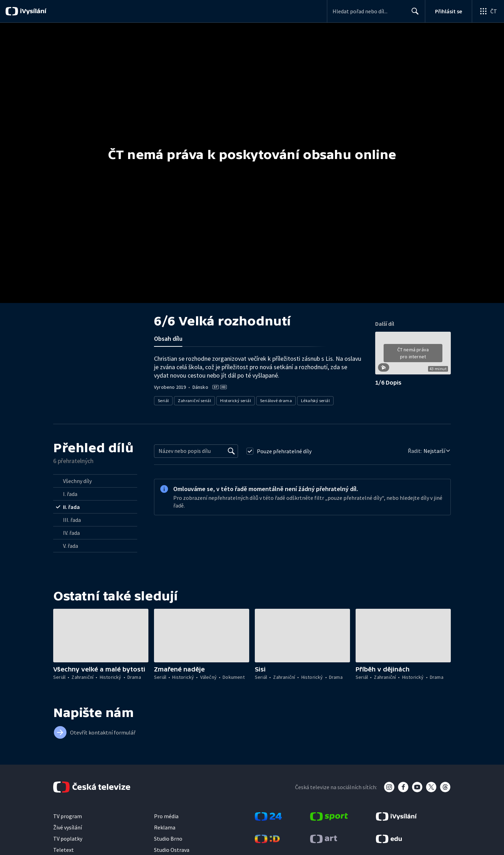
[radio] (95, 481)
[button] (413, 356)
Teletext (64, 850)
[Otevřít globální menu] (488, 11)
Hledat (413, 14)
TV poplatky (68, 839)
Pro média (166, 816)
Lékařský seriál (315, 401)
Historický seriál (236, 401)
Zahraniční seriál (194, 401)
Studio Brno (168, 839)
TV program (68, 816)
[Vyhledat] (231, 451)
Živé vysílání (68, 827)
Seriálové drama (276, 401)
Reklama (165, 827)
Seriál (163, 401)
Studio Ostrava (172, 850)
